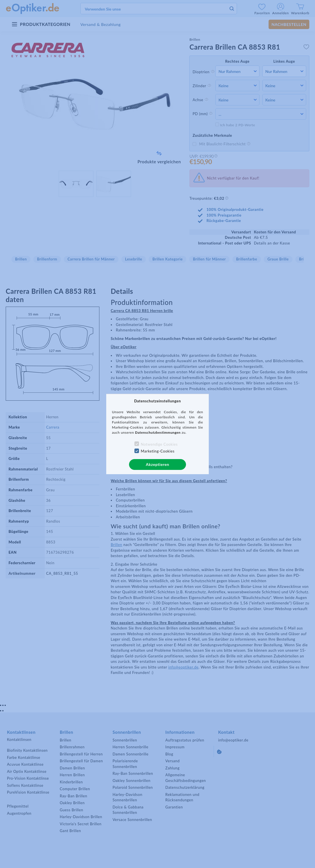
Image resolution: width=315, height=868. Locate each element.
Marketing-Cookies (157, 451)
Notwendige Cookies (159, 444)
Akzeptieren (157, 464)
